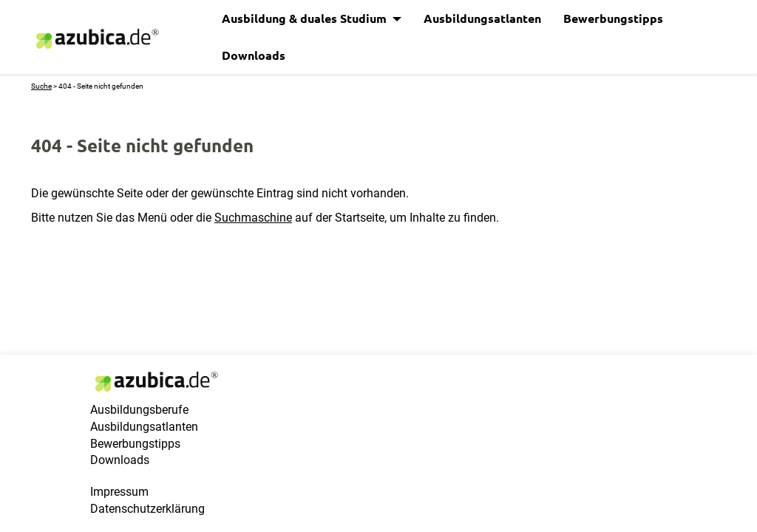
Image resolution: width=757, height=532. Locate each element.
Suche (41, 86)
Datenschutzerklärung (147, 509)
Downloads (254, 55)
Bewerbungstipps (613, 18)
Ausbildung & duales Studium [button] (306, 18)
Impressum (119, 492)
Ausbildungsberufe (139, 410)
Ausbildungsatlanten (482, 18)
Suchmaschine (253, 218)
